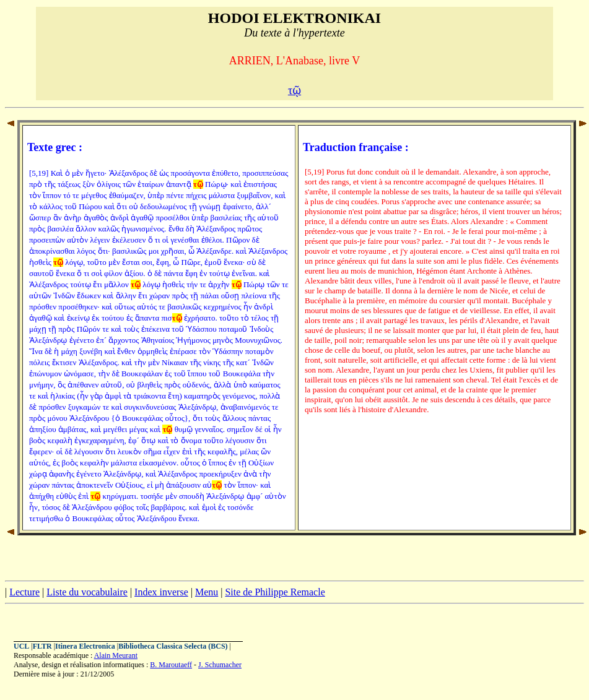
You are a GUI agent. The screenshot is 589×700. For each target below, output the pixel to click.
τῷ (294, 90)
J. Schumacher (220, 665)
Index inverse (161, 592)
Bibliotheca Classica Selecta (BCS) (173, 646)
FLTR (42, 646)
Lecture (24, 592)
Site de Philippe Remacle (275, 592)
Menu (207, 592)
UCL (21, 646)
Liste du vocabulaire (87, 592)
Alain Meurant (116, 655)
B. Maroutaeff (171, 665)
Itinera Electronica (85, 646)
